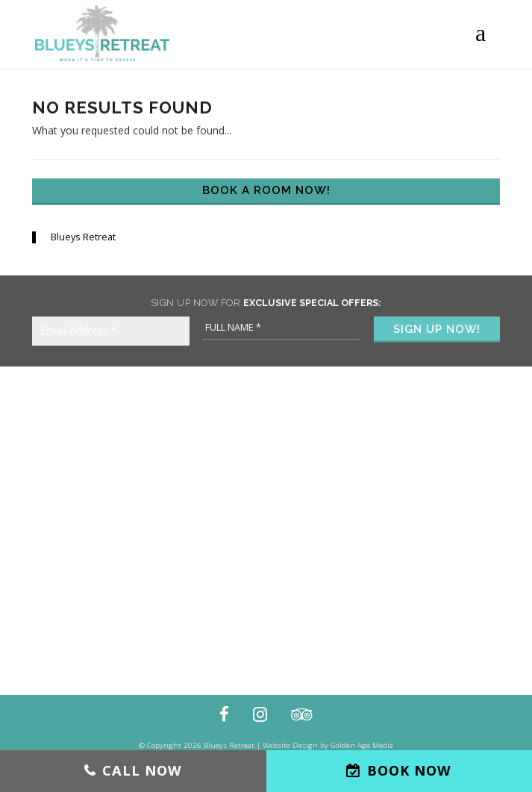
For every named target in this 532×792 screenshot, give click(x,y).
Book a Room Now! (266, 190)
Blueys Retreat (83, 237)
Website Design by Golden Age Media (328, 745)
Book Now (409, 770)
